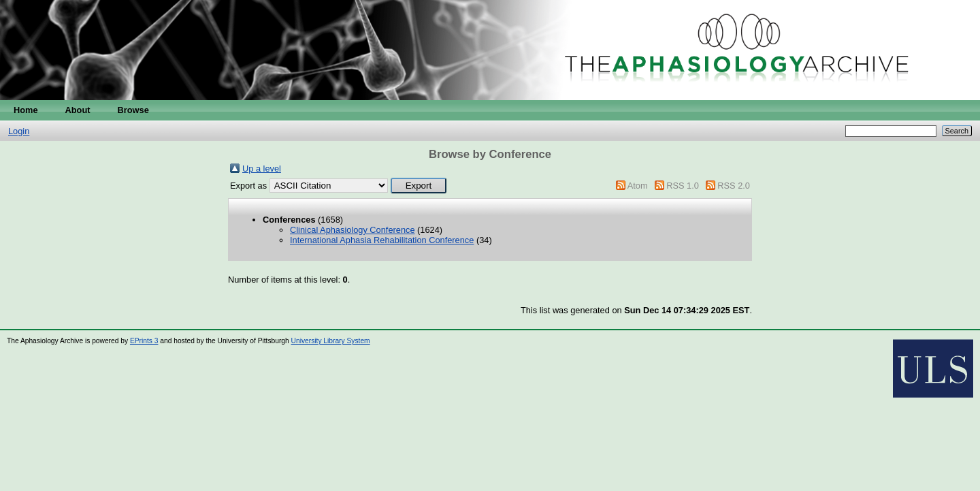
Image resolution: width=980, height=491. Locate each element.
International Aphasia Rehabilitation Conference (382, 240)
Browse (133, 110)
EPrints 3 (144, 341)
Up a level (262, 169)
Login (19, 131)
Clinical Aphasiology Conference (353, 230)
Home (26, 110)
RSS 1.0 (683, 186)
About (78, 110)
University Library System (331, 341)
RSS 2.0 (734, 186)
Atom (638, 186)
